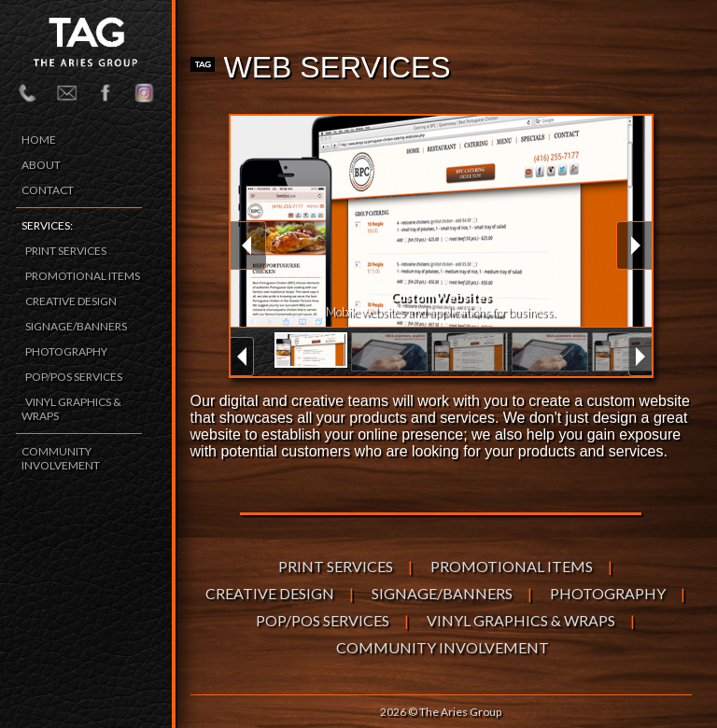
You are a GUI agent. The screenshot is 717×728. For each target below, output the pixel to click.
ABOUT (41, 165)
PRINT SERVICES (66, 251)
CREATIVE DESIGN (71, 301)
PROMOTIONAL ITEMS (83, 276)
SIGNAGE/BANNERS (76, 326)
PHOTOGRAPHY (66, 351)
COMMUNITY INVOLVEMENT (61, 458)
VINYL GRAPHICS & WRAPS (521, 620)
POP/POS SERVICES (74, 377)
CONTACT (48, 190)
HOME (39, 140)
